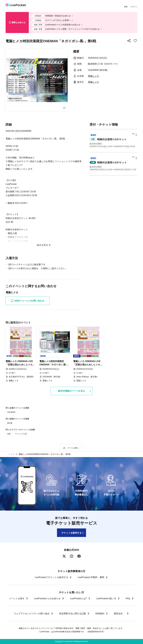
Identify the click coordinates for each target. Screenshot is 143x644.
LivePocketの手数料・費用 (91, 577)
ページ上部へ (73, 448)
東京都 (10, 423)
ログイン (134, 7)
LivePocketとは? (78, 598)
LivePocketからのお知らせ (47, 598)
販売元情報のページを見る (71, 391)
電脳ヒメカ (93, 76)
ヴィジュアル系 (21, 434)
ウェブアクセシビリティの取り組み (32, 614)
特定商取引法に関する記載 (72, 614)
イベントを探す (17, 598)
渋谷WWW (11, 412)
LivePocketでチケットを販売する (52, 577)
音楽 (9, 434)
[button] (114, 141)
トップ (11, 454)
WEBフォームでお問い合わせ (28, 301)
